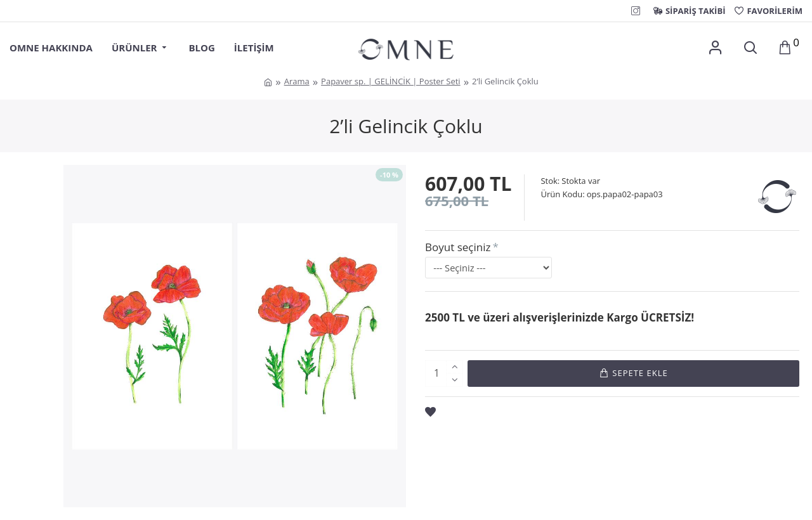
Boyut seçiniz (458, 247)
